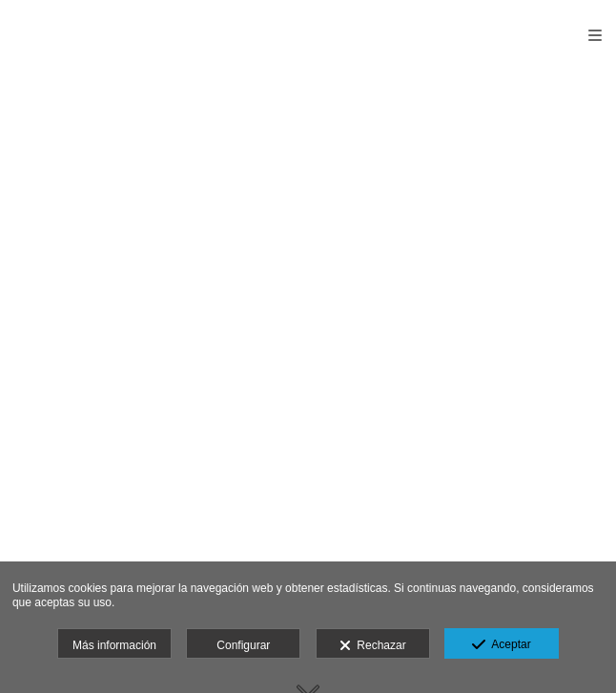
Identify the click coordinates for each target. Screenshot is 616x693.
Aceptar (501, 645)
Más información (114, 645)
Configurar (243, 645)
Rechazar (373, 646)
